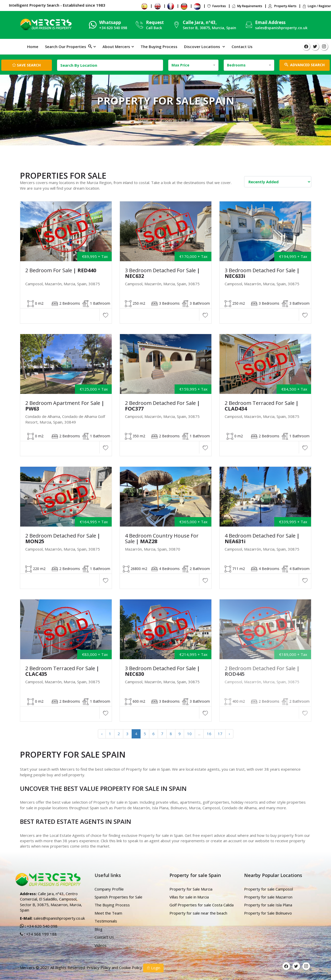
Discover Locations (203, 47)
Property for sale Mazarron (268, 897)
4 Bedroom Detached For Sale (262, 539)
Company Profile (109, 889)
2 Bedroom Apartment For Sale (65, 406)
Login (153, 968)
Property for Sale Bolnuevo (268, 913)
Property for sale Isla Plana (268, 905)
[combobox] (193, 65)
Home (33, 47)
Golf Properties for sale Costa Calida (202, 905)
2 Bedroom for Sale (61, 270)
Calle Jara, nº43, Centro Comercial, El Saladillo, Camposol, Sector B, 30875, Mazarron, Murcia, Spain (51, 902)
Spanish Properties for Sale (118, 897)
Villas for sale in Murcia (189, 897)
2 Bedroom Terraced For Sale (262, 406)
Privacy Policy (99, 967)
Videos (101, 945)
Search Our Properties (69, 47)
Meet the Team (108, 913)
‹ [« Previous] (102, 734)
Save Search (26, 65)
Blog (99, 929)
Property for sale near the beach (198, 913)
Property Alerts (282, 6)
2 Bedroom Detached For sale (162, 406)
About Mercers (116, 47)
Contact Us (242, 47)
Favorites (216, 6)
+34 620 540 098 (42, 926)
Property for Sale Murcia (191, 889)
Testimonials (106, 921)
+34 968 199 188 (41, 934)
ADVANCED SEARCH (305, 65)
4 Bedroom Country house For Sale (162, 539)
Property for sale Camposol (269, 889)
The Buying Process (159, 47)
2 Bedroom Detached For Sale (63, 539)
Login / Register (317, 6)
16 (209, 734)
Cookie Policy (131, 967)
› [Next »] (229, 734)
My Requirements (247, 6)
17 (220, 734)
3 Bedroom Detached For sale (162, 273)
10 (189, 734)
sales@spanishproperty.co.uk (281, 28)
